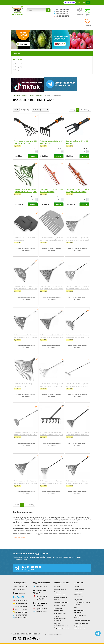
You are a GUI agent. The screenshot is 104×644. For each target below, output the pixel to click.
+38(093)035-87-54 (21, 604)
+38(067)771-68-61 (21, 618)
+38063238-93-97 (63, 12)
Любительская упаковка (61, 603)
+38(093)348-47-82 (21, 612)
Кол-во (33, 149)
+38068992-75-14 (63, 14)
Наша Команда (79, 589)
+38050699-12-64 (63, 10)
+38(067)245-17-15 (21, 615)
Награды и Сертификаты (82, 620)
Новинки (77, 586)
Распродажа (71, 2)
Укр (83, 2)
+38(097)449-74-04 (41, 599)
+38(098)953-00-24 (41, 612)
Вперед (87, 110)
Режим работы (19, 583)
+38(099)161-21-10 (21, 609)
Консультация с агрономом (40, 604)
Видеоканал (78, 600)
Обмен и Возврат (59, 605)
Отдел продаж (19, 593)
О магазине (79, 583)
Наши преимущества (81, 623)
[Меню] (88, 2)
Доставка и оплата (60, 589)
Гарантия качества (60, 613)
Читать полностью (19, 537)
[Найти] (48, 10)
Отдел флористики (42, 583)
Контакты (57, 586)
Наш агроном (78, 597)
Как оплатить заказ (60, 595)
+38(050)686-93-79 (21, 601)
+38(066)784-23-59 (41, 596)
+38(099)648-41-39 (41, 609)
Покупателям (58, 592)
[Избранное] (87, 22)
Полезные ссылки (61, 583)
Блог (76, 608)
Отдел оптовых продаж (40, 592)
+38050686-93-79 (63, 16)
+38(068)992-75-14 (21, 606)
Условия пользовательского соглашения (60, 618)
